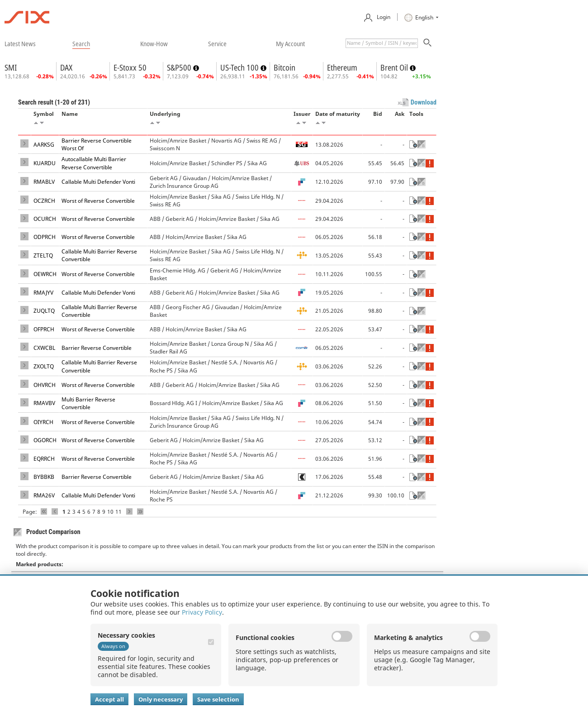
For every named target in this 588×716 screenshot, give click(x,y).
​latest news (20, 43)
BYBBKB (44, 477)
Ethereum (342, 67)
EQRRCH (44, 459)
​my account (290, 43)
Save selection (218, 699)
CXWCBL (44, 348)
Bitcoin (285, 67)
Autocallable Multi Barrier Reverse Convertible (94, 163)
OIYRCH (43, 422)
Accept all (109, 699)
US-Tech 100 (240, 67)
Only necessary (161, 699)
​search (81, 43)
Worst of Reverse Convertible (98, 201)
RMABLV (44, 182)
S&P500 (180, 67)
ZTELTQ (43, 255)
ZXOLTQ (44, 366)
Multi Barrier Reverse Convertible (88, 403)
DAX (66, 67)
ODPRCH (45, 237)
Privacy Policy (202, 612)
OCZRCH (44, 201)
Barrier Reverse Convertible (97, 348)
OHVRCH (45, 385)
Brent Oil (395, 67)
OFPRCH (44, 329)
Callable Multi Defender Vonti (98, 182)
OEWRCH (45, 274)
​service (217, 43)
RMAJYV (43, 293)
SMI (11, 67)
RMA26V (44, 495)
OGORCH (45, 440)
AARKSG (44, 145)
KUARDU (45, 163)
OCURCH (45, 219)
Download (424, 102)
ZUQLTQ (44, 311)
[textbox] (382, 43)
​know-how (154, 43)
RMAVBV (44, 403)
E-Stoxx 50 (130, 67)
